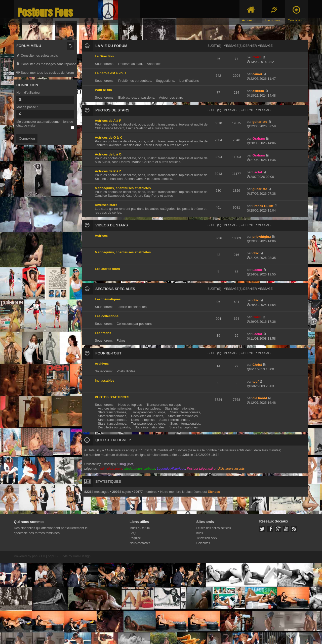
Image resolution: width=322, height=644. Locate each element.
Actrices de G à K (108, 137)
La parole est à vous (111, 73)
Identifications (189, 81)
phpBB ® (38, 556)
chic (256, 253)
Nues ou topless (130, 405)
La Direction (104, 56)
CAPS (257, 57)
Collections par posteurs (134, 324)
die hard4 (260, 398)
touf (255, 381)
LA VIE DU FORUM (111, 46)
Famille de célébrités (131, 307)
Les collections (107, 316)
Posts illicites (126, 371)
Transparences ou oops (164, 405)
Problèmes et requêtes (135, 81)
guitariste (260, 122)
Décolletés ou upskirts (147, 416)
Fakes (121, 340)
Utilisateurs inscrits (231, 469)
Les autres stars (107, 269)
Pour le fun (103, 90)
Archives (102, 364)
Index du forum (140, 528)
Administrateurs (111, 469)
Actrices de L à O (108, 154)
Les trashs (103, 333)
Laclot (257, 172)
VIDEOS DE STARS (112, 225)
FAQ (133, 533)
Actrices (101, 236)
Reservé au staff (130, 64)
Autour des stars (171, 97)
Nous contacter (140, 543)
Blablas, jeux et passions (136, 97)
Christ (257, 365)
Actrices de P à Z (108, 171)
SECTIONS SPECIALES (115, 289)
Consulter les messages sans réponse (46, 64)
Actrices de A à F (108, 121)
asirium (258, 91)
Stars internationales (180, 408)
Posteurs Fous (45, 12)
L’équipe (135, 538)
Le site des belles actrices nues (213, 531)
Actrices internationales (115, 408)
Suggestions (165, 81)
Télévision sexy (207, 538)
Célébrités (203, 543)
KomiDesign (82, 556)
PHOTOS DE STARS (112, 110)
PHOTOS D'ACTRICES (112, 397)
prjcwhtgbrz (262, 237)
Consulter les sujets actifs (37, 56)
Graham (258, 138)
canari (257, 74)
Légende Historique (171, 469)
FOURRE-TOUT (108, 353)
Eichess (214, 492)
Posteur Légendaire (201, 469)
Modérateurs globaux (140, 469)
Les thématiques (108, 299)
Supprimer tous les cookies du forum (45, 73)
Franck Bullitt (263, 206)
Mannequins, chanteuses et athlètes (123, 188)
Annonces (154, 64)
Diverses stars (106, 205)
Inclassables (105, 380)
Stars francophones (112, 412)
